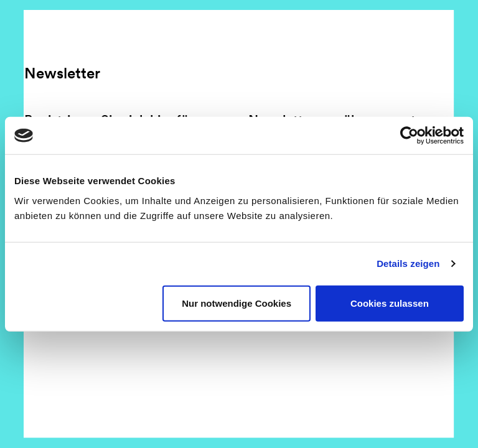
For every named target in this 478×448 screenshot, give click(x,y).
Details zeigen (408, 264)
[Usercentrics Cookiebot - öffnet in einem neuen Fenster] (409, 136)
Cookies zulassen (390, 303)
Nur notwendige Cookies (237, 303)
